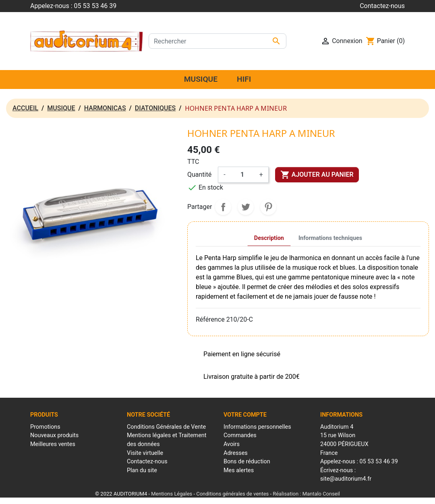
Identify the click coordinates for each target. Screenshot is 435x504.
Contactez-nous (382, 6)
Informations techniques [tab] (330, 238)
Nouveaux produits (54, 435)
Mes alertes (239, 470)
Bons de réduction (247, 462)
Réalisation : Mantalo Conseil (306, 494)
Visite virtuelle (145, 453)
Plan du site (142, 470)
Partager (223, 207)
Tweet (246, 207)
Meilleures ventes (53, 444)
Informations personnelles (257, 427)
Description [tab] (269, 238)
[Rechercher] (217, 41)
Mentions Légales (172, 494)
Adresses (236, 453)
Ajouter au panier (317, 175)
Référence (210, 319)
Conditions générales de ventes (232, 494)
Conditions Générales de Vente (166, 427)
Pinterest (268, 207)
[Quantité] (242, 175)
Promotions (45, 427)
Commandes (240, 435)
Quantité (199, 175)
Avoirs (232, 444)
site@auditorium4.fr (346, 479)
